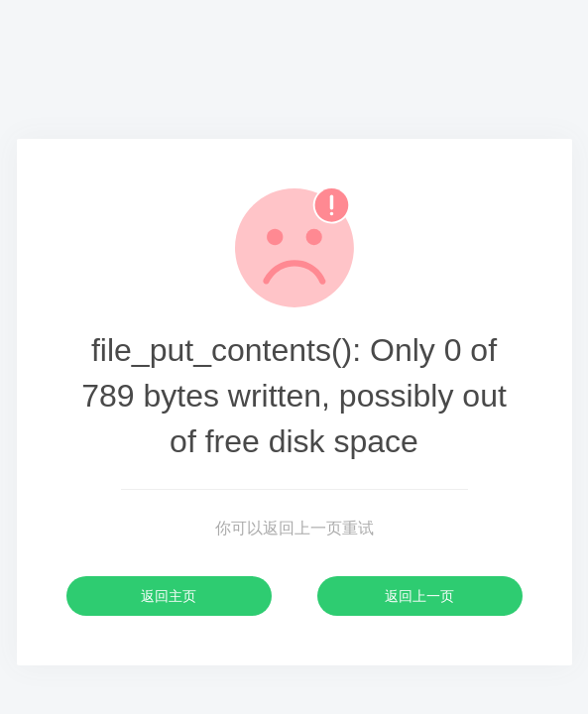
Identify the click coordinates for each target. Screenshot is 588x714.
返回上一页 (419, 596)
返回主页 (169, 596)
